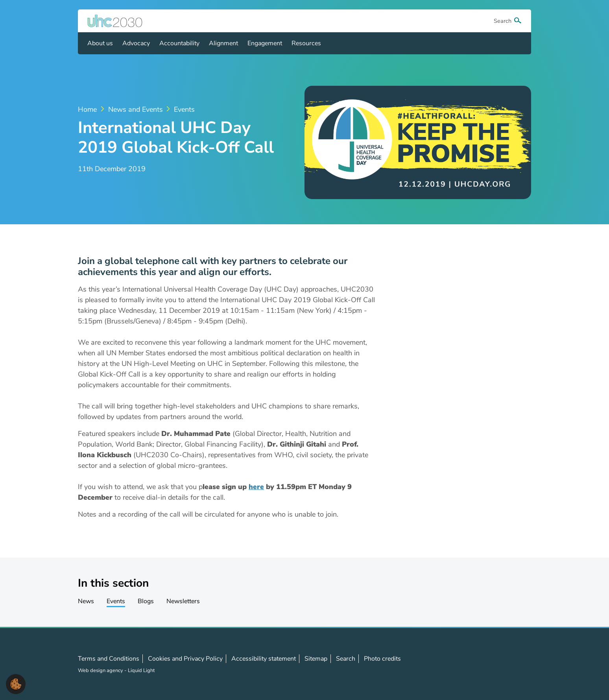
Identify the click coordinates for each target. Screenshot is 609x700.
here (256, 487)
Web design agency (101, 670)
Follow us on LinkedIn (500, 664)
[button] (16, 683)
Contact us (517, 664)
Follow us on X (483, 664)
